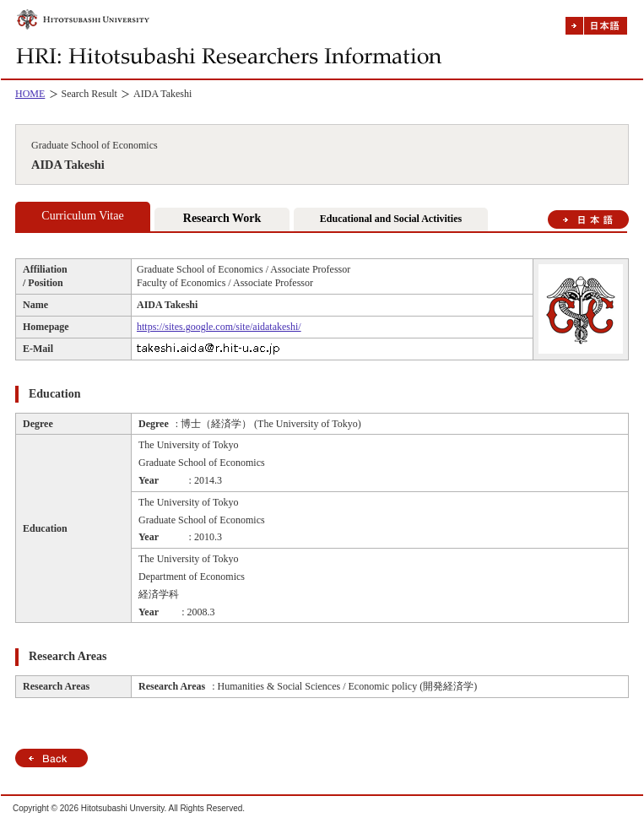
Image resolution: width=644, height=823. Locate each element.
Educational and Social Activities (391, 219)
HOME (30, 94)
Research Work (222, 218)
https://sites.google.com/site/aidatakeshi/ (219, 327)
